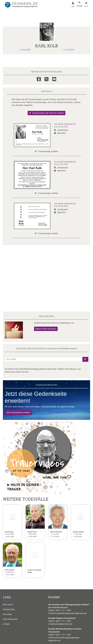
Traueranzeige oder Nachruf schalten (47, 113)
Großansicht (61, 130)
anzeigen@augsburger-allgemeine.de (71, 613)
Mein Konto (8, 605)
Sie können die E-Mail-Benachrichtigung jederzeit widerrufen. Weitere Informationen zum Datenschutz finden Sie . (43, 370)
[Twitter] (46, 79)
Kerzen (55, 61)
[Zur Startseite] (21, 4)
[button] (85, 359)
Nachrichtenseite (10, 619)
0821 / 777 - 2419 (63, 621)
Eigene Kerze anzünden (46, 329)
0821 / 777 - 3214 (63, 635)
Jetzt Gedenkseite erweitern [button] (18, 412)
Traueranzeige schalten (46, 151)
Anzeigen (33, 61)
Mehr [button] (75, 61)
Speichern (60, 133)
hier (27, 372)
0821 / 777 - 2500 (63, 610)
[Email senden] (44, 359)
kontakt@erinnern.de (63, 624)
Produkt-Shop (9, 609)
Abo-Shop (7, 614)
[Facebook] (39, 79)
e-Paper (6, 624)
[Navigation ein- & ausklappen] (86, 4)
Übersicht (10, 61)
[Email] (54, 79)
